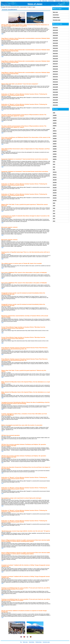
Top (40, 1)
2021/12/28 (55, 35)
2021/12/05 (55, 95)
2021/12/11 (55, 79)
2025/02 (55, 157)
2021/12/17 (55, 64)
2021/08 (55, 182)
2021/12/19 (55, 59)
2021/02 (55, 198)
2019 (54, 206)
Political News (58, 1)
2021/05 (55, 190)
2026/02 (55, 123)
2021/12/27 (55, 38)
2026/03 (55, 120)
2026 (54, 113)
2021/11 (55, 175)
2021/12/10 (55, 82)
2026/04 (55, 118)
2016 (54, 213)
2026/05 (55, 115)
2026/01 (55, 126)
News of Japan (35, 4)
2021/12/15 (55, 69)
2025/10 (55, 136)
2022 (54, 167)
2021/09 (55, 180)
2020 (54, 203)
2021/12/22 (55, 51)
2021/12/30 (55, 30)
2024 (54, 162)
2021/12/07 (55, 90)
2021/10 (55, 177)
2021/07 (55, 185)
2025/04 (55, 151)
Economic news (66, 1)
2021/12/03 (55, 100)
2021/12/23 (55, 48)
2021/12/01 (55, 105)
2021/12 (55, 172)
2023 (54, 164)
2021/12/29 (55, 33)
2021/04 (55, 193)
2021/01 (55, 200)
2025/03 (55, 154)
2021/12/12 (55, 77)
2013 (54, 221)
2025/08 (55, 141)
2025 (54, 128)
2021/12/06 (55, 92)
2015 (54, 216)
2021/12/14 (55, 72)
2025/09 (55, 138)
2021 (54, 170)
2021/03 (55, 195)
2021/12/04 (55, 97)
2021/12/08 (55, 87)
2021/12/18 (55, 61)
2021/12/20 (55, 56)
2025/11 (55, 133)
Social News (51, 1)
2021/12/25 (55, 43)
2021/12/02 (55, 102)
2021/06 (55, 188)
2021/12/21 (55, 53)
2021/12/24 (55, 46)
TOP (2, 34)
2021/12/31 (55, 28)
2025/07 (55, 144)
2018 (54, 208)
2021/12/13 (55, 74)
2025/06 (55, 146)
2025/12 (55, 131)
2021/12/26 (55, 41)
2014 (54, 219)
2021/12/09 (55, 84)
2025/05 (55, 149)
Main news (45, 1)
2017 (54, 211)
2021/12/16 (55, 66)
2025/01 (55, 159)
